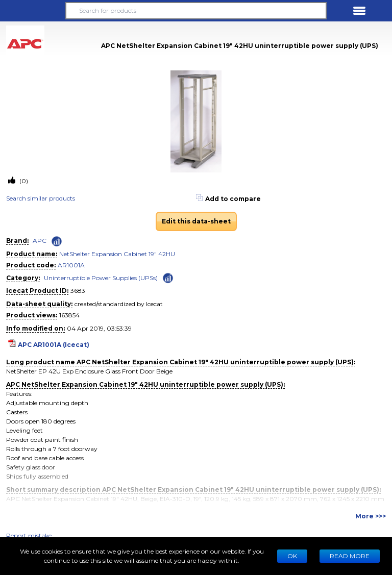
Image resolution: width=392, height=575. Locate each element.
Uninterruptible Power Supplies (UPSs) (101, 278)
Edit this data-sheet (196, 221)
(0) (23, 181)
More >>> (371, 516)
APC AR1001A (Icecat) (54, 345)
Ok (292, 556)
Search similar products (41, 198)
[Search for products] (196, 11)
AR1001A (71, 265)
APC (40, 241)
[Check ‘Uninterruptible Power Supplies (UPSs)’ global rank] (168, 277)
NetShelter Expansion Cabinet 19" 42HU (117, 254)
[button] (33, 11)
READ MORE (350, 556)
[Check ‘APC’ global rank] (57, 241)
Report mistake (29, 535)
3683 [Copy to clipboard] (78, 291)
